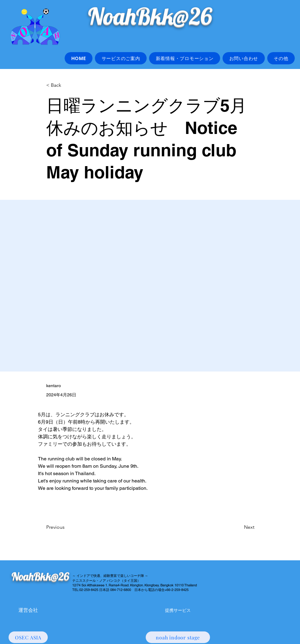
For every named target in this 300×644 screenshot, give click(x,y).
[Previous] (66, 527)
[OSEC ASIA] (28, 637)
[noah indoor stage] (178, 637)
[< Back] (66, 85)
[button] (121, 58)
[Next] (239, 527)
